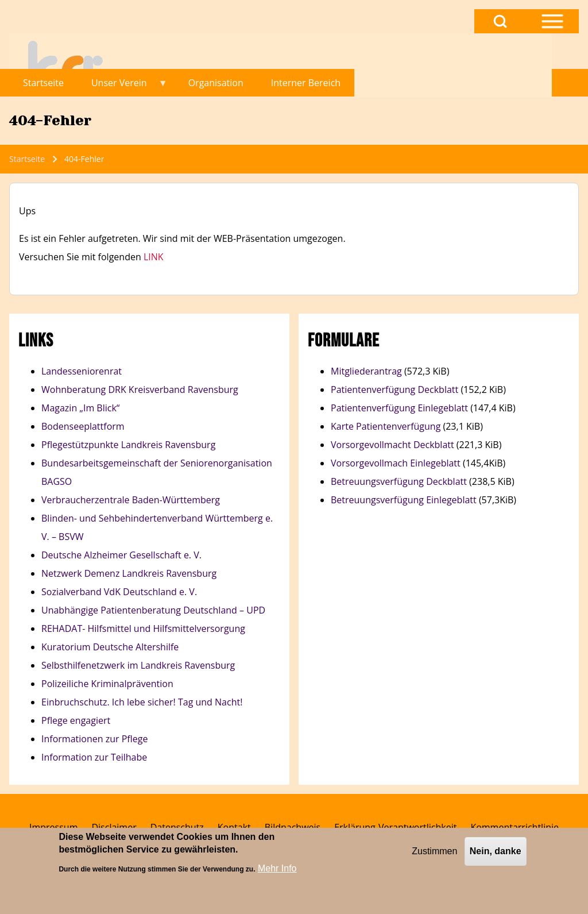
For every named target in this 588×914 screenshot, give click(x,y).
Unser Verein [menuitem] (123, 86)
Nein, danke (496, 855)
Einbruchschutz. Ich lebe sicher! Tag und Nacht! (142, 702)
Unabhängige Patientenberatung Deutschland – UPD (153, 610)
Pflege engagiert (76, 720)
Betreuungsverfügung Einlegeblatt (404, 500)
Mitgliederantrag (366, 371)
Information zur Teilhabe (94, 757)
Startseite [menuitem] (43, 83)
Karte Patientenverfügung (386, 426)
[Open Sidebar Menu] (552, 21)
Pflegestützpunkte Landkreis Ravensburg (128, 445)
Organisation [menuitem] (216, 83)
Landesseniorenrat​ (82, 371)
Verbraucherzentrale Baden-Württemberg (131, 500)
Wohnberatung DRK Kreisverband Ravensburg (140, 389)
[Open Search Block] (500, 21)
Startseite (27, 159)
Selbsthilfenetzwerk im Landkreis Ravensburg (139, 665)
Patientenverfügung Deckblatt (396, 389)
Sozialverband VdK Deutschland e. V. (119, 592)
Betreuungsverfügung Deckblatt (399, 481)
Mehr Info (277, 872)
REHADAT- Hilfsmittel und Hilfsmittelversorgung (143, 628)
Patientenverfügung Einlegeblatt (399, 408)
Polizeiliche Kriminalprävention (107, 684)
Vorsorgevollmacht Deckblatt (392, 445)
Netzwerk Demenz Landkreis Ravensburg (129, 573)
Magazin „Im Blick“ (80, 408)
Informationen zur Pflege (94, 739)
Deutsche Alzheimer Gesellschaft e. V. (121, 555)
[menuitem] (53, 827)
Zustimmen (434, 855)
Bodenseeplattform (83, 426)
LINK (154, 257)
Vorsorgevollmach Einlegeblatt (396, 463)
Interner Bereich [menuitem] (306, 83)
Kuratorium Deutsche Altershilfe (110, 647)
